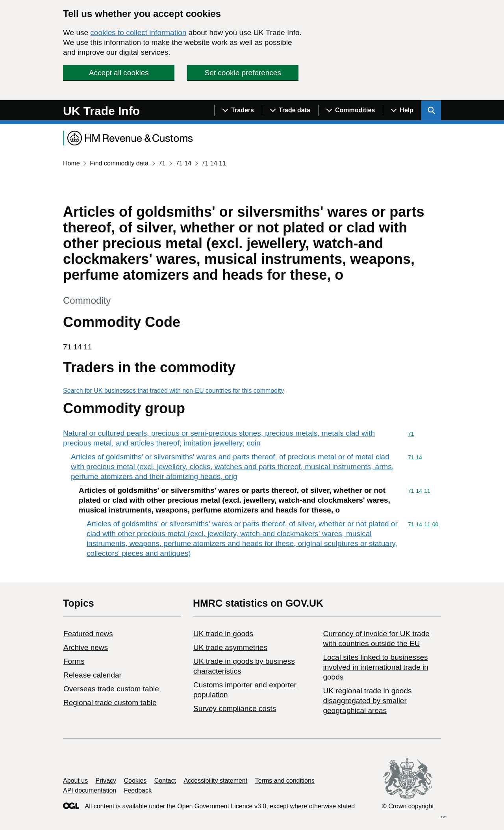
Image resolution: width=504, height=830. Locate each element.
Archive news (86, 647)
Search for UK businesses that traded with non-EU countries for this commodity (173, 391)
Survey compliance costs (235, 708)
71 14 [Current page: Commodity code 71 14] (183, 163)
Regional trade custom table (110, 703)
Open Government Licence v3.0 (222, 806)
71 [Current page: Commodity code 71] (162, 163)
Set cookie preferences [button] (243, 73)
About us (75, 781)
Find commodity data (119, 163)
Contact (165, 781)
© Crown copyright (408, 806)
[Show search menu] (431, 110)
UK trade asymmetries (230, 647)
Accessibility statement (215, 781)
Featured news (88, 634)
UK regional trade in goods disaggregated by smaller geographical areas (367, 701)
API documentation (90, 790)
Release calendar (93, 675)
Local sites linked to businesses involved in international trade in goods (375, 667)
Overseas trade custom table (111, 689)
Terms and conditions (285, 781)
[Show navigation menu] (238, 110)
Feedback (138, 790)
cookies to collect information (138, 32)
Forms (74, 661)
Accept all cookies (119, 73)
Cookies (135, 781)
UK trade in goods (223, 634)
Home (71, 163)
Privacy (106, 781)
